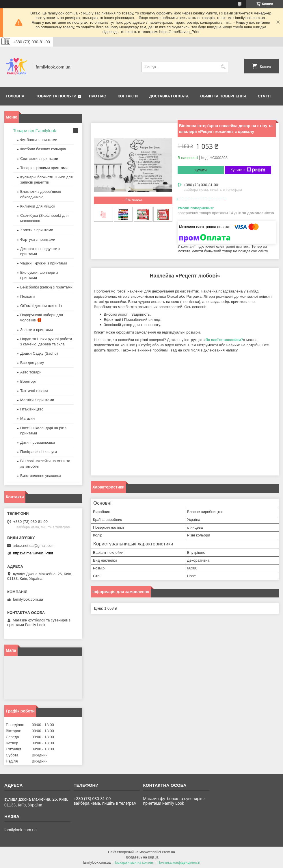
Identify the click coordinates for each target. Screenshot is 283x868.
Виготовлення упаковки (41, 476)
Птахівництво (32, 409)
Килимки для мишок (38, 206)
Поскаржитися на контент (134, 863)
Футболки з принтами (39, 140)
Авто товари (31, 372)
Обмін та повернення (223, 96)
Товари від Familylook (35, 131)
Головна (15, 96)
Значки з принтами (37, 330)
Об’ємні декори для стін (41, 306)
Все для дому (32, 363)
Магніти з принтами (37, 400)
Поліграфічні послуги (39, 452)
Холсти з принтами (37, 230)
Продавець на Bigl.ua (141, 857)
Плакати (27, 296)
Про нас (97, 96)
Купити (201, 170)
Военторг (28, 381)
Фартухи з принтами (38, 239)
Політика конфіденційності (179, 863)
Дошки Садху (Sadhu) (39, 353)
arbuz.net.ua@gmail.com (34, 546)
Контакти (128, 96)
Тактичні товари (34, 391)
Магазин (27, 418)
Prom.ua (169, 852)
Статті (264, 96)
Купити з (248, 170)
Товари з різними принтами (44, 168)
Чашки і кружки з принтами (44, 263)
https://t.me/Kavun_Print (33, 553)
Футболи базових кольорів (43, 149)
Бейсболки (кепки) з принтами (46, 287)
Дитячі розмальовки (38, 442)
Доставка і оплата (169, 96)
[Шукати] (223, 67)
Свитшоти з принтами (39, 159)
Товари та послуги (56, 96)
